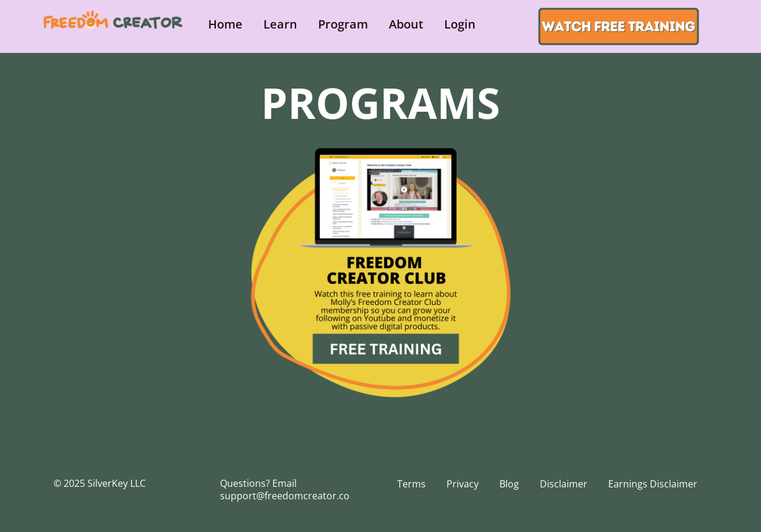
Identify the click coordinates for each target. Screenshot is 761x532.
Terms (411, 484)
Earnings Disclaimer (653, 484)
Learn (280, 24)
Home (225, 24)
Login (460, 24)
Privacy (463, 484)
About (406, 24)
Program (343, 24)
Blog (509, 484)
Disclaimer (564, 484)
